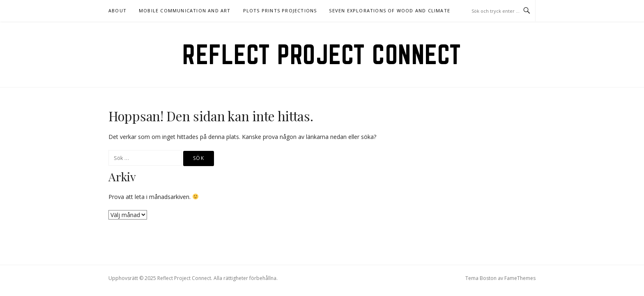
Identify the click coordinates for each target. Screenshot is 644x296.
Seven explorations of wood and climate (390, 10)
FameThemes (520, 278)
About (117, 10)
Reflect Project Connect (322, 54)
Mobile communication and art (185, 10)
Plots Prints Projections (280, 10)
